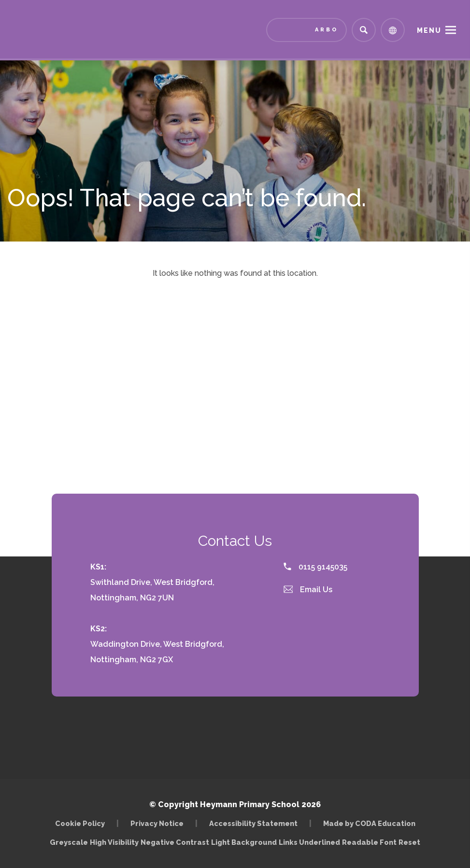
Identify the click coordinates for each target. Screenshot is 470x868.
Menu (429, 30)
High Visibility (114, 842)
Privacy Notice (157, 823)
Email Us (308, 590)
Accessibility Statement (253, 823)
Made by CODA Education (369, 823)
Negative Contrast (175, 842)
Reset (409, 842)
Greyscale (69, 842)
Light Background (244, 842)
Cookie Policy (80, 823)
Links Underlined (309, 842)
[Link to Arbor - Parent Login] (306, 30)
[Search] (364, 30)
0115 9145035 (315, 567)
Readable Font (369, 842)
